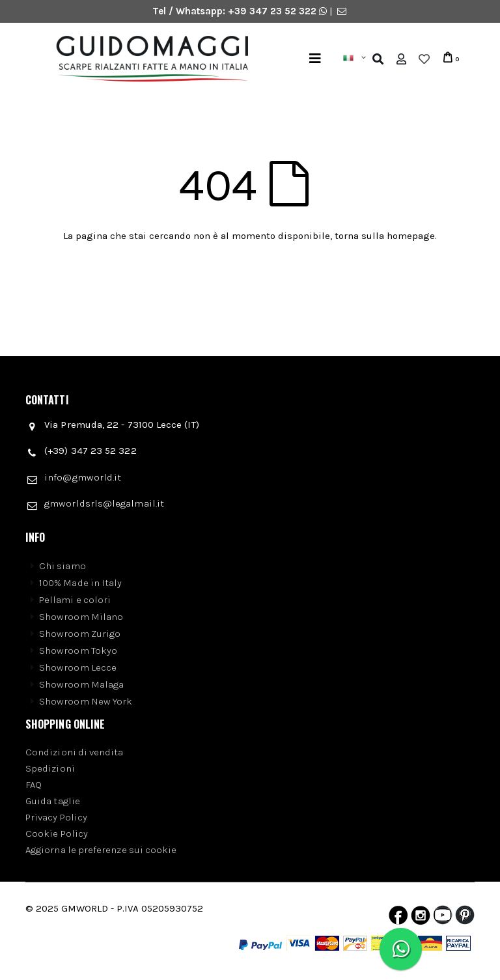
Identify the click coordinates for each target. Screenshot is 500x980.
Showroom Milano (81, 617)
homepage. (412, 236)
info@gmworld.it (83, 477)
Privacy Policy (56, 817)
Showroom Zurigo (80, 634)
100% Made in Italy (80, 583)
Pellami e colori (75, 600)
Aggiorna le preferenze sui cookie (101, 850)
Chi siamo (62, 566)
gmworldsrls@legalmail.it (104, 503)
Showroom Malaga (81, 684)
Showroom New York (86, 701)
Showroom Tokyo (78, 651)
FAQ (34, 785)
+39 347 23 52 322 (273, 11)
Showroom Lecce (78, 667)
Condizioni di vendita (75, 752)
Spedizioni (50, 768)
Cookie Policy (57, 833)
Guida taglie (53, 801)
